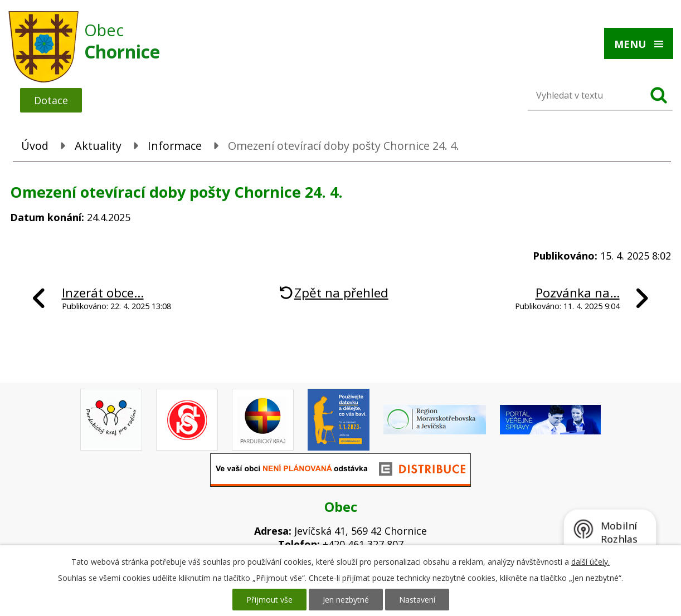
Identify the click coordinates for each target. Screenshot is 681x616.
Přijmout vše (269, 600)
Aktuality (98, 146)
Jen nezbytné (346, 600)
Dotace (51, 100)
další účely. (590, 562)
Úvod (35, 146)
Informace (175, 146)
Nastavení (417, 600)
